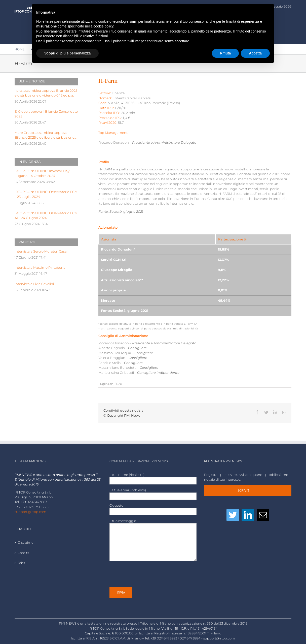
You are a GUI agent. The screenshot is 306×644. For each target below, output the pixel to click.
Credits (23, 553)
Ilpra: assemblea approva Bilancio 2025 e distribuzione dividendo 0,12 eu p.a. (46, 93)
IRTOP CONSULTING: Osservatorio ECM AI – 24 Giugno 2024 (46, 216)
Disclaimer (26, 543)
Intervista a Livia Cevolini (34, 284)
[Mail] (263, 515)
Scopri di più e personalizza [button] (67, 53)
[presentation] (148, 574)
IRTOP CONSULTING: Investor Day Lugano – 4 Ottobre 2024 (42, 173)
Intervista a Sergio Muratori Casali (41, 251)
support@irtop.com (30, 512)
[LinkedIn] (248, 515)
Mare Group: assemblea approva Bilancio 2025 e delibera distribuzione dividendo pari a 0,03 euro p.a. (45, 135)
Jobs (21, 563)
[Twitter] (233, 515)
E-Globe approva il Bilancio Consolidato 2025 (46, 114)
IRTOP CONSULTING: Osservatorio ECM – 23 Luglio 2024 (46, 194)
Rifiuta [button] (225, 53)
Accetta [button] (255, 53)
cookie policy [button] (103, 26)
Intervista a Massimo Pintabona (40, 268)
